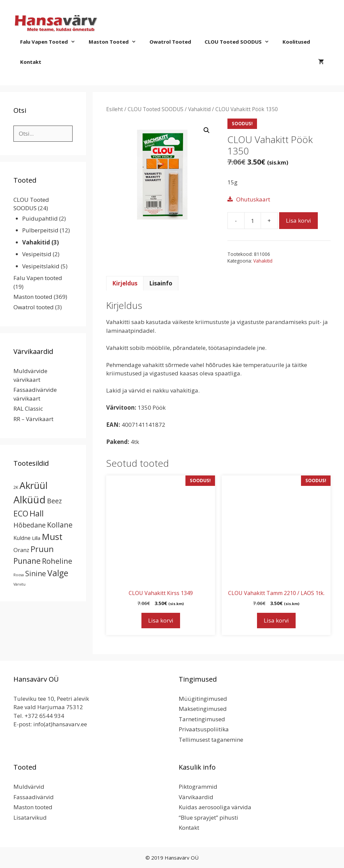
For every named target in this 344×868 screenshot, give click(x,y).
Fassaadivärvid (34, 797)
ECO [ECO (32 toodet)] (21, 513)
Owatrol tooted (170, 42)
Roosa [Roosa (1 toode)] (19, 575)
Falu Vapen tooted (51, 42)
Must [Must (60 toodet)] (52, 537)
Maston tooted (116, 42)
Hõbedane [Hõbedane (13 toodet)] (30, 525)
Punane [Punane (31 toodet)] (27, 561)
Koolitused (296, 42)
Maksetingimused (203, 709)
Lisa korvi (298, 220)
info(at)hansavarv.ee (60, 724)
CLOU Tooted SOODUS (240, 42)
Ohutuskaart (253, 199)
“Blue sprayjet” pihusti (208, 817)
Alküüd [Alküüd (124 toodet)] (30, 500)
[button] (207, 130)
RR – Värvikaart (33, 419)
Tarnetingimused (202, 719)
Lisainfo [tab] (161, 283)
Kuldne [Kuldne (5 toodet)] (22, 538)
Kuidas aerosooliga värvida (215, 807)
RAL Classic (28, 408)
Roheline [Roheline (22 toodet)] (57, 561)
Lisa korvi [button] (161, 620)
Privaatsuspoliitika (204, 729)
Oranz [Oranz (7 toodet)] (21, 550)
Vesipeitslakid (41, 266)
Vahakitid (199, 109)
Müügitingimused (203, 699)
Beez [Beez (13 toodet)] (54, 501)
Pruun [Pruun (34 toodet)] (42, 549)
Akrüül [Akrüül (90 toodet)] (34, 485)
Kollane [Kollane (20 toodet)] (60, 525)
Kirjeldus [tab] (125, 283)
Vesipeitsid (37, 254)
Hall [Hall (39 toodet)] (37, 513)
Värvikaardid (196, 797)
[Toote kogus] (253, 221)
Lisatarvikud (30, 817)
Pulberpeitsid (40, 230)
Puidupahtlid (40, 218)
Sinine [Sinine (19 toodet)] (36, 574)
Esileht (115, 109)
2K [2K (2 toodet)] (16, 487)
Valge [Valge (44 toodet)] (58, 573)
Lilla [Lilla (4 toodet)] (36, 538)
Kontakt (31, 62)
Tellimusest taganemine (211, 740)
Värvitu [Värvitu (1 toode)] (19, 584)
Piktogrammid (198, 787)
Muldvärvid (29, 787)
